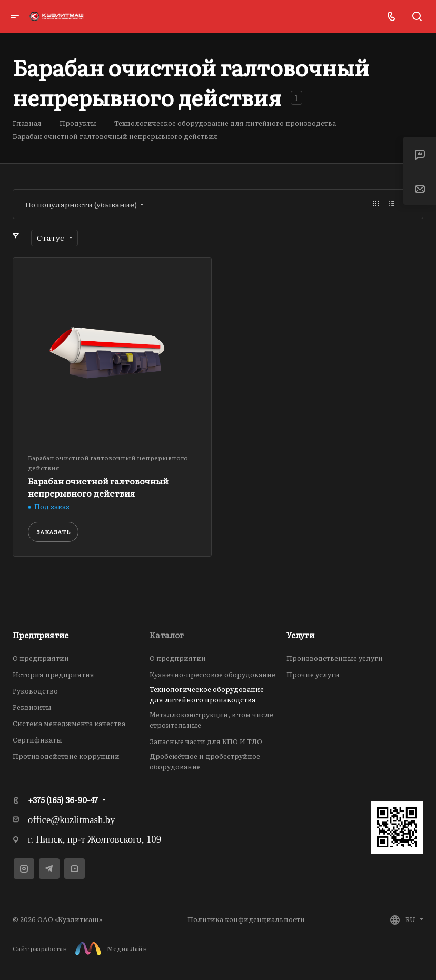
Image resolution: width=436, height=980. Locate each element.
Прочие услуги (313, 674)
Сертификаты (37, 740)
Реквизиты (32, 707)
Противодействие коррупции (66, 756)
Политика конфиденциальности (246, 919)
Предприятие (41, 635)
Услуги (300, 635)
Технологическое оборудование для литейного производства (207, 694)
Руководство (35, 691)
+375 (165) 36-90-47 (63, 800)
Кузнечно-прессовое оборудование (212, 674)
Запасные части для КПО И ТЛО (206, 741)
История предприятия (53, 674)
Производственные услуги (335, 658)
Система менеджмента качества (69, 723)
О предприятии (41, 658)
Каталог (167, 635)
